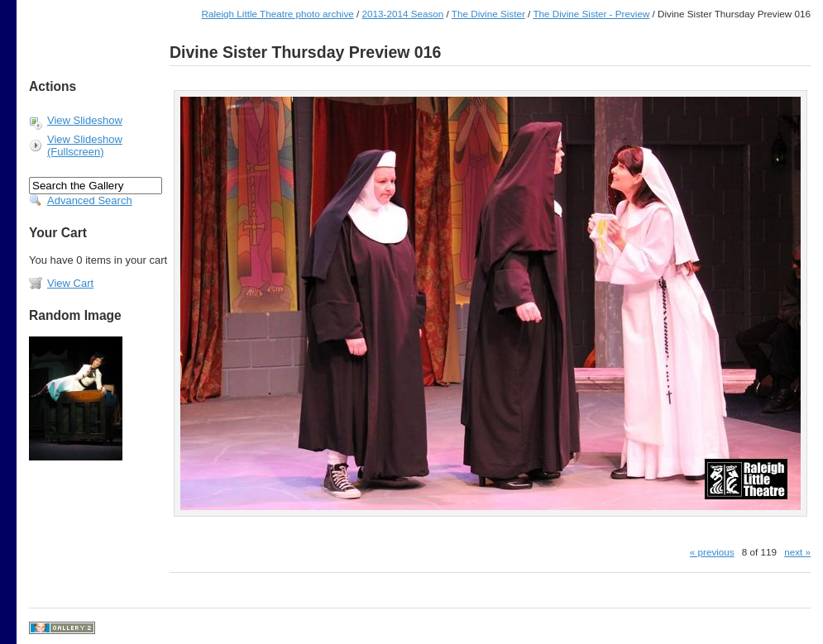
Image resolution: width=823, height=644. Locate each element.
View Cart (70, 283)
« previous (712, 552)
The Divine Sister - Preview (591, 14)
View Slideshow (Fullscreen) (85, 145)
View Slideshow (85, 120)
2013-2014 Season (403, 14)
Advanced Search (90, 200)
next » (797, 552)
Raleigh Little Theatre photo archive (277, 14)
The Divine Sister (488, 14)
